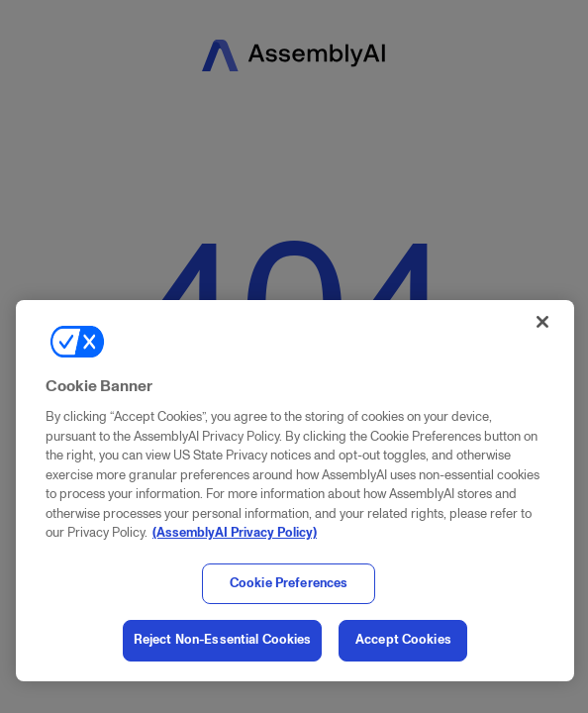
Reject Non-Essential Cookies (223, 640)
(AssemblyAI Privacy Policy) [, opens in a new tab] (235, 533)
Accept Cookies (403, 640)
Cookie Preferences (289, 583)
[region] (295, 491)
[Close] (542, 322)
